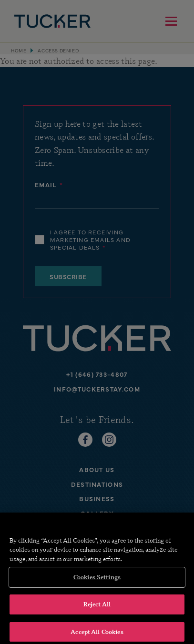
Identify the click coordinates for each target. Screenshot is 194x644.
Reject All (97, 607)
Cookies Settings (97, 580)
